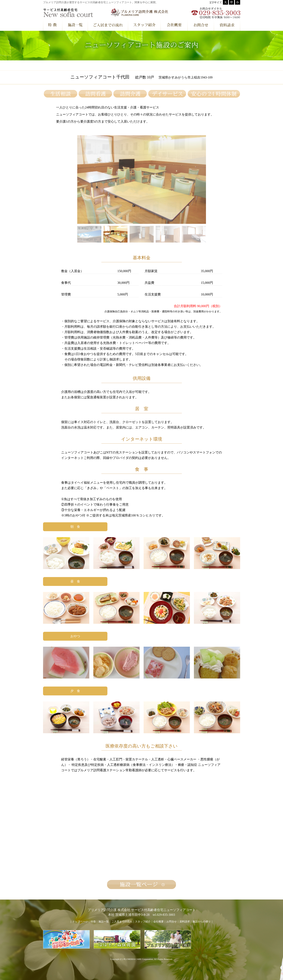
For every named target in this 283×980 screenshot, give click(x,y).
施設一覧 (104, 922)
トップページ (80, 922)
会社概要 (158, 922)
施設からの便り (202, 922)
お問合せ (172, 922)
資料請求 (185, 922)
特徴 (93, 922)
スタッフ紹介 (143, 922)
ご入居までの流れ (122, 922)
